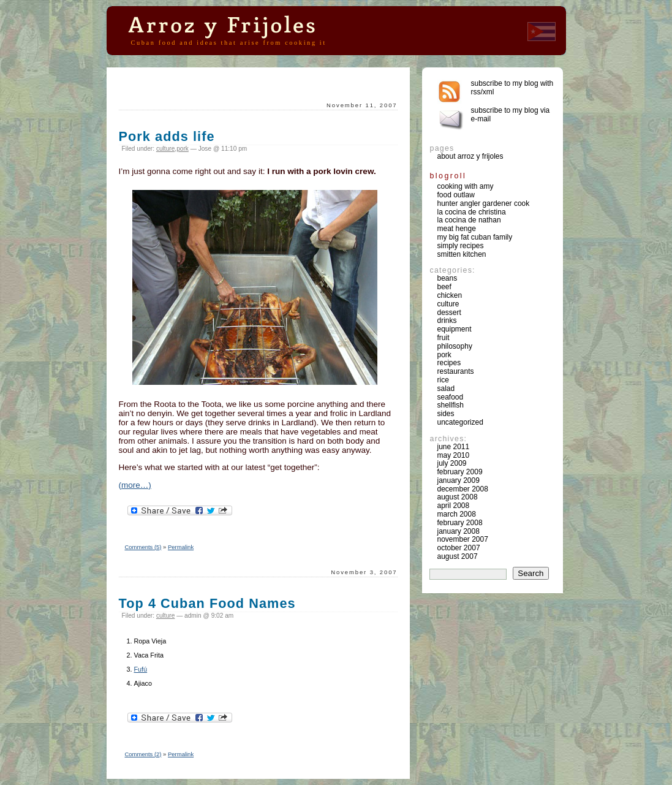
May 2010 (454, 455)
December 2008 (463, 489)
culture (165, 149)
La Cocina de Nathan (469, 220)
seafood (451, 397)
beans (447, 278)
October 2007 (459, 548)
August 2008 (458, 497)
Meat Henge (457, 229)
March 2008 (457, 514)
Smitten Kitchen (462, 254)
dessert (449, 313)
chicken (450, 295)
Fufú (141, 669)
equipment (455, 329)
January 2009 (459, 480)
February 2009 (460, 472)
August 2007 (458, 556)
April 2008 (454, 506)
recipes (449, 363)
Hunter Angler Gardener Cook (484, 203)
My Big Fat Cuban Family (475, 237)
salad (446, 389)
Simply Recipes (461, 246)
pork (183, 149)
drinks (447, 320)
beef (444, 287)
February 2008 (460, 523)
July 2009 (452, 463)
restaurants (456, 371)
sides (446, 414)
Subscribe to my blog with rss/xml (512, 88)
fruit (444, 338)
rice (443, 380)
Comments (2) (143, 754)
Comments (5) (143, 547)
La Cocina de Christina (472, 212)
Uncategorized (460, 422)
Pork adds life (167, 136)
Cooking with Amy (466, 186)
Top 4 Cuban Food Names (207, 603)
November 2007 (463, 539)
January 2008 (459, 531)
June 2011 (454, 447)
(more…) (135, 485)
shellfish (451, 405)
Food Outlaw (456, 195)
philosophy (455, 346)
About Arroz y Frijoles (470, 156)
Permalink (181, 547)
